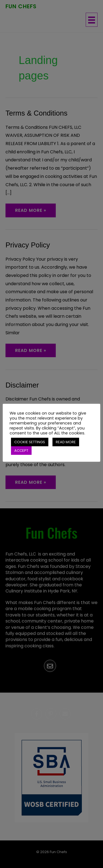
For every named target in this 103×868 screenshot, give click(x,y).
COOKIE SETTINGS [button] (30, 442)
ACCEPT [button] (21, 451)
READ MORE (66, 442)
